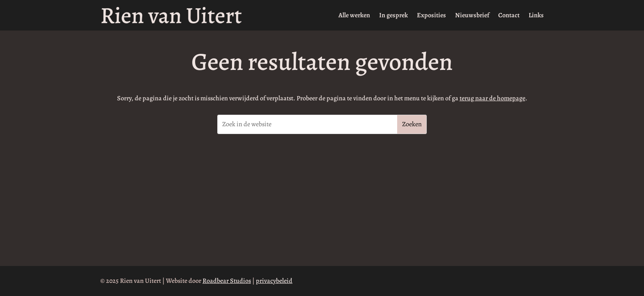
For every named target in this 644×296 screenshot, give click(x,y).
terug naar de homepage (492, 98)
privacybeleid (274, 281)
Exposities (431, 16)
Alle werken (354, 16)
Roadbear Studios (227, 281)
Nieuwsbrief (472, 16)
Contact (509, 16)
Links (536, 16)
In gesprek (393, 16)
